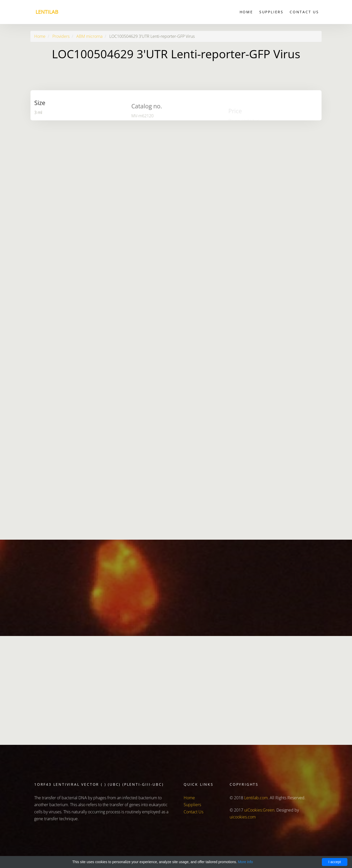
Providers (61, 36)
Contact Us (304, 12)
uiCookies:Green (259, 810)
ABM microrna (89, 36)
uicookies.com (243, 817)
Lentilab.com (256, 798)
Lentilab (47, 12)
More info (245, 862)
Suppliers (271, 12)
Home (246, 12)
